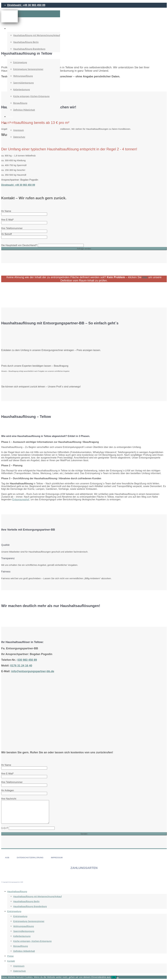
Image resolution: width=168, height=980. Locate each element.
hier (145, 277)
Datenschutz (19, 137)
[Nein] (118, 978)
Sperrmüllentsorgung (23, 83)
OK (114, 977)
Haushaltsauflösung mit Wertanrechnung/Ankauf (37, 35)
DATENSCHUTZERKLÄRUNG (30, 858)
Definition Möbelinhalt (24, 110)
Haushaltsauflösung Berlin (26, 42)
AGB (7, 858)
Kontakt (11, 123)
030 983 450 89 (27, 660)
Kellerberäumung (22, 89)
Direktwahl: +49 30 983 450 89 (26, 5)
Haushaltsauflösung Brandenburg (29, 49)
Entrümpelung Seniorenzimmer (28, 69)
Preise (10, 117)
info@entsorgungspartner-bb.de (33, 671)
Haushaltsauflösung (17, 29)
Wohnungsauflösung (23, 76)
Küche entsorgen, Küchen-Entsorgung (31, 96)
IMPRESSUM (57, 858)
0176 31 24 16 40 (21, 665)
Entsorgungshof (21, 499)
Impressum (19, 130)
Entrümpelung (14, 56)
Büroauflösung (20, 103)
